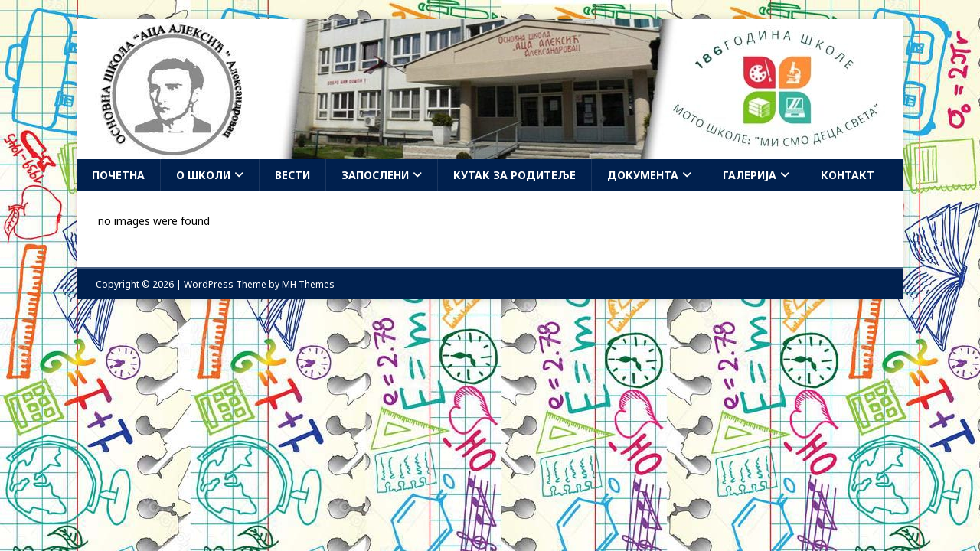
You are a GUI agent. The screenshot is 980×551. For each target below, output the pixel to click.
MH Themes (308, 284)
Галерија (750, 175)
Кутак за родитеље (514, 175)
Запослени (375, 175)
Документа (643, 175)
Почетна (118, 175)
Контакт (848, 175)
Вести (292, 175)
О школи (203, 175)
